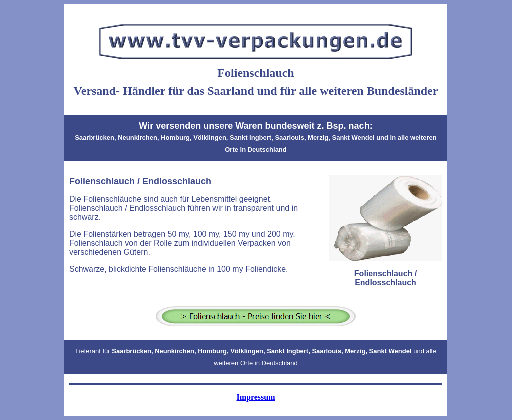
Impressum (256, 397)
